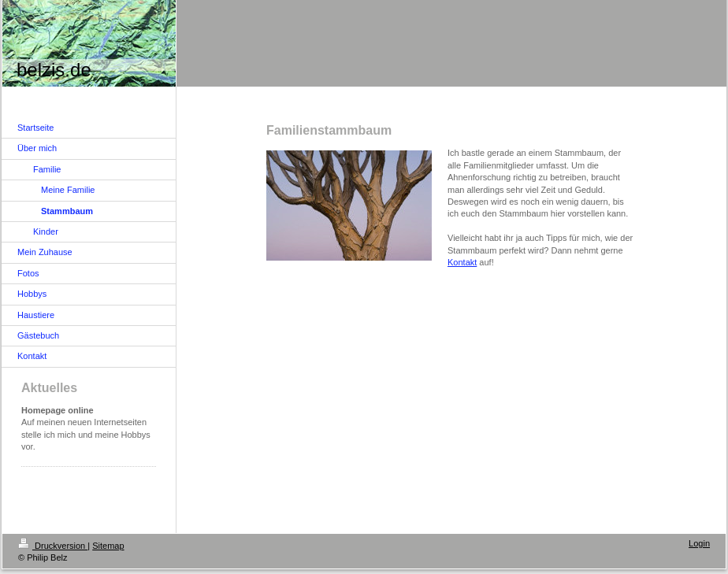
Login (699, 543)
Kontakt (462, 262)
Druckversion (53, 546)
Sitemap (108, 546)
